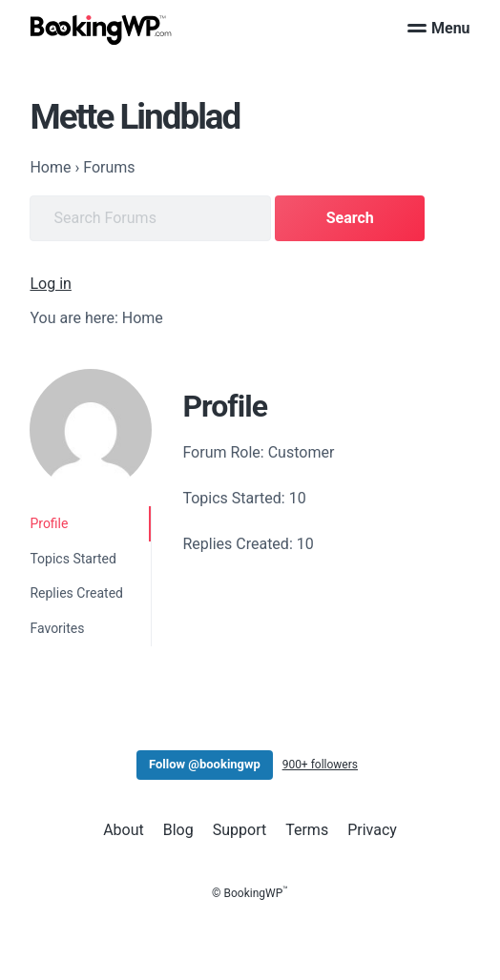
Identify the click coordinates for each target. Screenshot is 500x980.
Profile (49, 523)
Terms (307, 830)
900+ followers (320, 765)
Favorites (57, 628)
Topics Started (73, 559)
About (124, 830)
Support (240, 830)
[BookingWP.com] (101, 30)
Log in (50, 284)
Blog (178, 830)
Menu (439, 28)
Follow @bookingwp (205, 764)
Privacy (372, 830)
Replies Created (76, 593)
